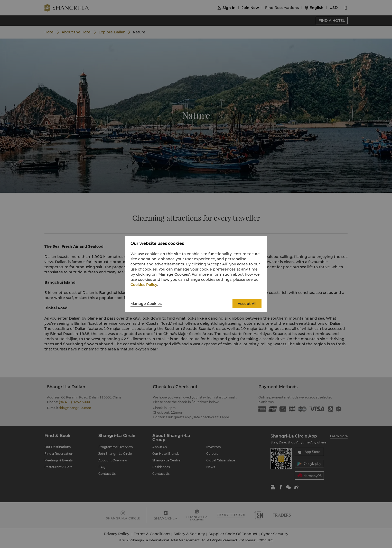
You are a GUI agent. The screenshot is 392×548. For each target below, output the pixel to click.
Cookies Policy (144, 285)
